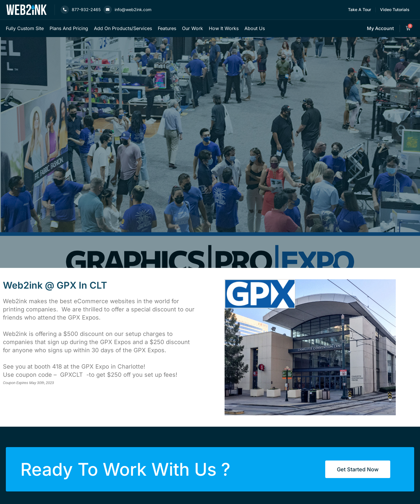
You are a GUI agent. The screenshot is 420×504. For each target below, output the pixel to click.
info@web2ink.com (133, 9)
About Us (255, 28)
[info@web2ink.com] (108, 10)
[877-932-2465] (65, 10)
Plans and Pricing (69, 28)
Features (167, 28)
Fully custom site (25, 28)
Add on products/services (123, 28)
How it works (224, 28)
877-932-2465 (86, 9)
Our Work (192, 28)
